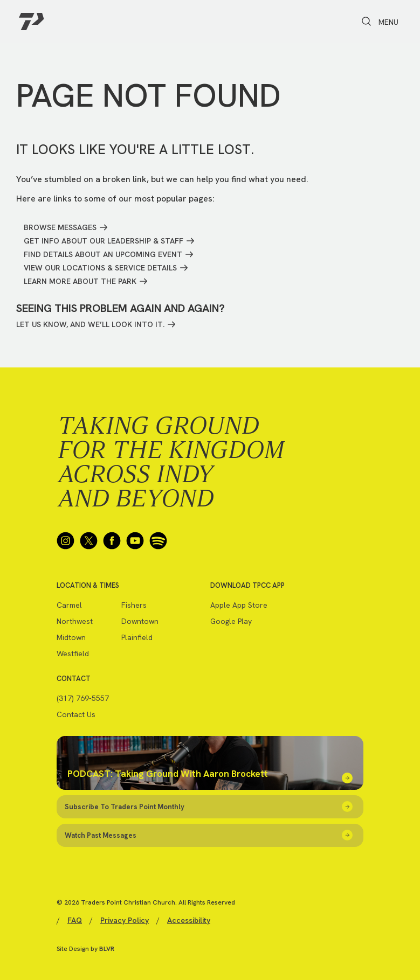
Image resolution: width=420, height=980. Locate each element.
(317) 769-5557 (83, 698)
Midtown (71, 637)
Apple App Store (239, 605)
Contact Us (76, 714)
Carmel (69, 605)
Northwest (75, 621)
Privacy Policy (125, 920)
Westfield (73, 654)
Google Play (231, 621)
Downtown (140, 621)
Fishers (134, 605)
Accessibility (189, 920)
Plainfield (137, 637)
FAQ (75, 920)
